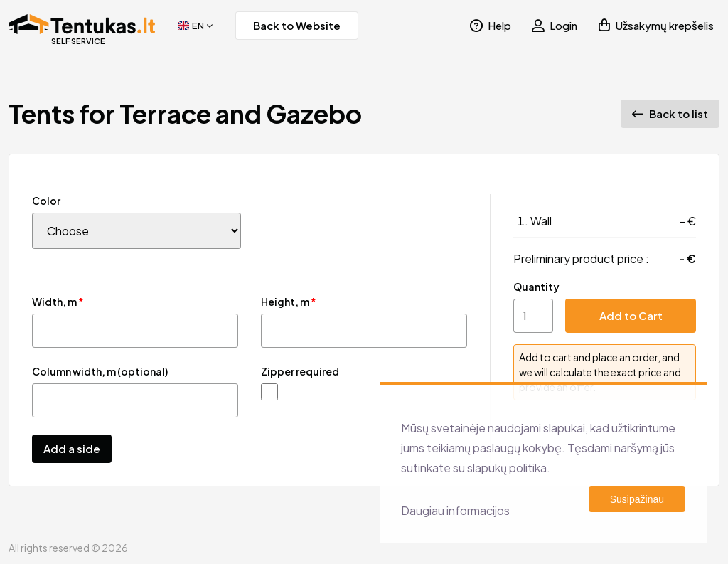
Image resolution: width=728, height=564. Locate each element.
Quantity (536, 287)
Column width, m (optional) (100, 371)
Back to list (670, 113)
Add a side (72, 448)
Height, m (289, 302)
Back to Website (297, 25)
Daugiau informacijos (455, 510)
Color (46, 201)
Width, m (58, 302)
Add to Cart (631, 315)
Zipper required (300, 371)
